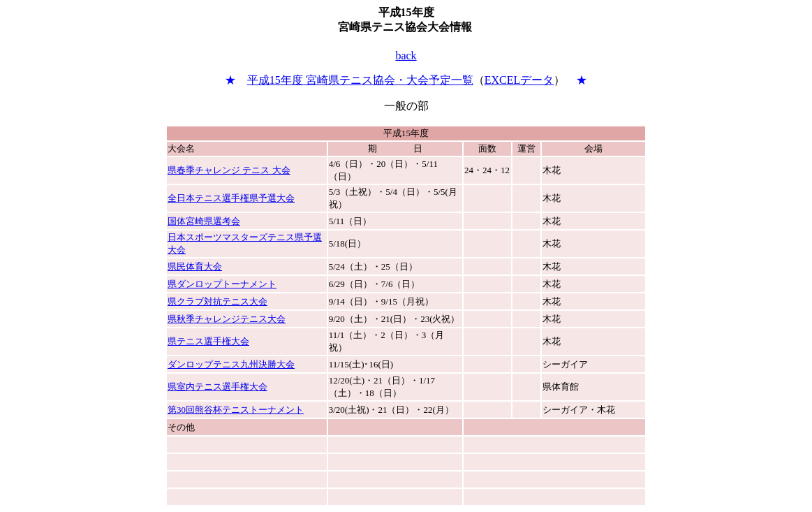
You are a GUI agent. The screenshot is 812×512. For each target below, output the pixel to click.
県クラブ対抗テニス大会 (217, 301)
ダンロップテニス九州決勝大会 (231, 364)
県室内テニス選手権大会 (217, 387)
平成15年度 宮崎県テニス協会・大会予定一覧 (360, 80)
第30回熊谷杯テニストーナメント (236, 410)
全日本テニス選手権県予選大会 (231, 198)
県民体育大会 (195, 266)
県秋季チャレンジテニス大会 (227, 319)
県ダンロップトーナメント (222, 284)
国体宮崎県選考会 (204, 221)
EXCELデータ (519, 80)
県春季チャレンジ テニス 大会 (229, 170)
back (406, 56)
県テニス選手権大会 (208, 341)
